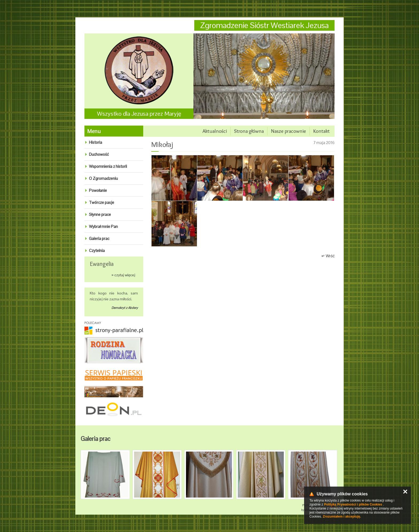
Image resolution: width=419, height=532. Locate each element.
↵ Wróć (328, 256)
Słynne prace (100, 214)
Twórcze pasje (102, 202)
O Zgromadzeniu (103, 178)
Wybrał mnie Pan (103, 226)
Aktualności (215, 131)
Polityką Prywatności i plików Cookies (353, 504)
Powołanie (98, 190)
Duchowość (99, 154)
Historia (96, 142)
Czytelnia (97, 251)
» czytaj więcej (123, 275)
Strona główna (249, 131)
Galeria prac (99, 238)
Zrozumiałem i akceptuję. (342, 517)
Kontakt (321, 131)
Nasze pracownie (288, 131)
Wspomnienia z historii (108, 166)
